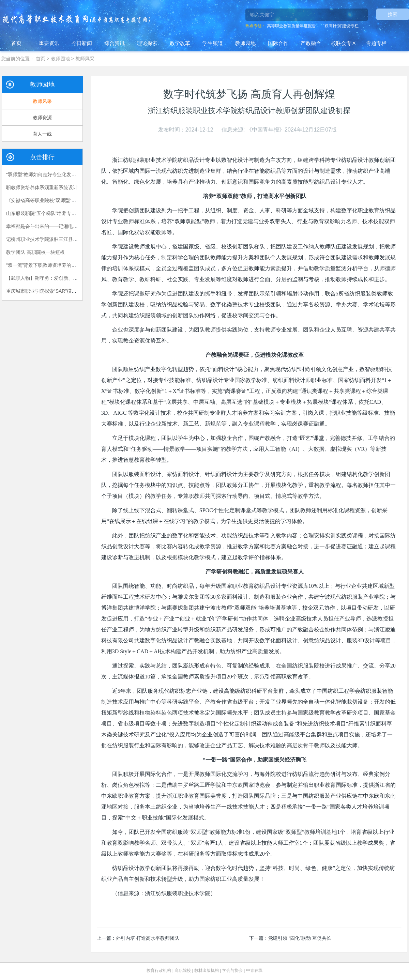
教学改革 (180, 43)
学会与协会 (232, 970)
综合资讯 (115, 43)
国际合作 (278, 43)
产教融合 (311, 43)
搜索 (393, 14)
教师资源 (42, 118)
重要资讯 (49, 43)
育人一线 (42, 134)
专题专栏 (376, 43)
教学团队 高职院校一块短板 (35, 252)
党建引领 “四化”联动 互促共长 (300, 938)
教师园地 (245, 43)
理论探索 (147, 43)
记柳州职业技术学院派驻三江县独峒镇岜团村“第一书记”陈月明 (72, 239)
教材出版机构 (207, 970)
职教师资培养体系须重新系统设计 (42, 187)
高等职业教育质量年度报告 (291, 26)
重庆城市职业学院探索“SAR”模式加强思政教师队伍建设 (65, 291)
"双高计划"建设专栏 (341, 26)
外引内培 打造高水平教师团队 (148, 938)
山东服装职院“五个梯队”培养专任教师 (46, 213)
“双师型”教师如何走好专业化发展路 (43, 174)
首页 (16, 43)
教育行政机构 (159, 970)
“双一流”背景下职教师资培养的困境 (43, 265)
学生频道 (213, 43)
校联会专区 (344, 43)
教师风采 (85, 59)
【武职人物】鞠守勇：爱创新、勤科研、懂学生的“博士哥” (67, 278)
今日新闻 (82, 43)
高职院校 (183, 970)
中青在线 (254, 970)
